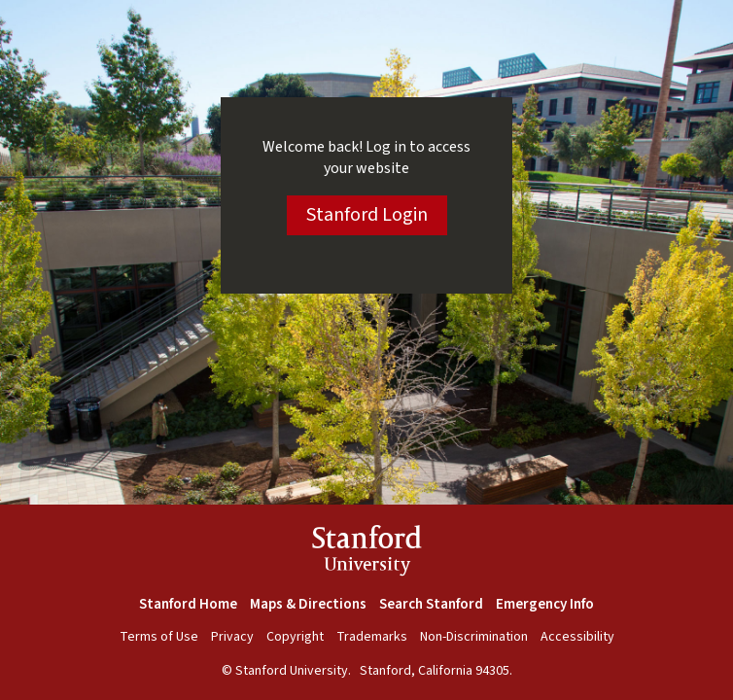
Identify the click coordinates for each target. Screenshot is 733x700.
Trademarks (372, 637)
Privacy (232, 637)
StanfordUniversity (367, 554)
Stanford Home (188, 604)
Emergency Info (545, 604)
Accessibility (577, 637)
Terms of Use (159, 637)
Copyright (295, 637)
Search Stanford (431, 604)
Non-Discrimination (474, 637)
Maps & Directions (308, 604)
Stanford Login (367, 215)
